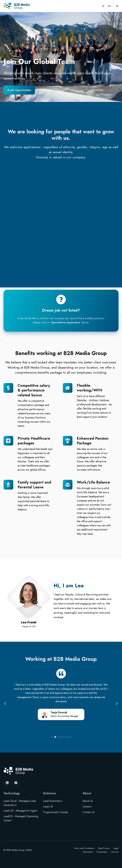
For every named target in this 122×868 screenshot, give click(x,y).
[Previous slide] (5, 704)
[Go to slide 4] (61, 737)
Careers (87, 807)
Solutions (49, 793)
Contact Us (89, 812)
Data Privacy (104, 848)
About (87, 793)
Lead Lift (48, 807)
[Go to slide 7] (70, 737)
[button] (103, 6)
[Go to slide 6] (67, 737)
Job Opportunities (19, 90)
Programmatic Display (56, 812)
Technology (12, 793)
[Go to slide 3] (58, 737)
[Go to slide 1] (52, 737)
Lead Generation (53, 801)
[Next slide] (117, 704)
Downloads (102, 852)
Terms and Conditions (84, 848)
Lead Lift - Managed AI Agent (20, 811)
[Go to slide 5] (64, 737)
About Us (88, 801)
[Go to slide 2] (55, 737)
